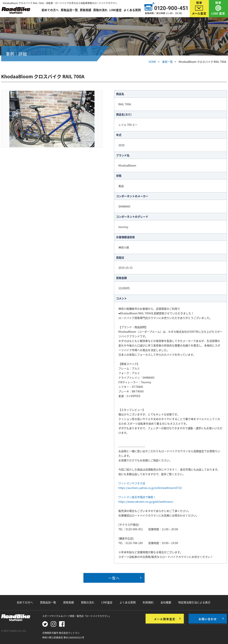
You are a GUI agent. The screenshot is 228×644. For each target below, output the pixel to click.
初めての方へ (50, 10)
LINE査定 (116, 10)
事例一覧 (167, 62)
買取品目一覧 (69, 10)
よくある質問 (132, 10)
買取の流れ (100, 10)
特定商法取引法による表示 (194, 602)
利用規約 (148, 602)
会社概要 (166, 602)
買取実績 (85, 10)
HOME (152, 62)
